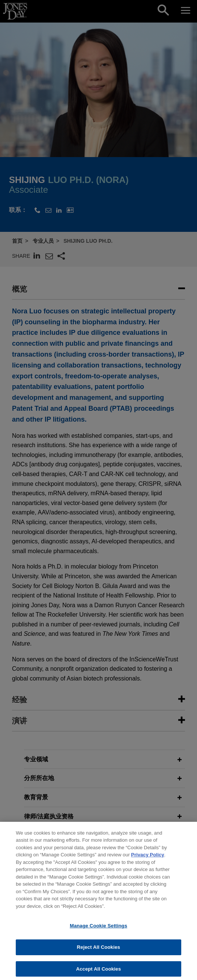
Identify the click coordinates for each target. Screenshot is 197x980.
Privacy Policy (147, 860)
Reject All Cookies (98, 952)
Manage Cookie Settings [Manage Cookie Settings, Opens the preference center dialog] (98, 931)
